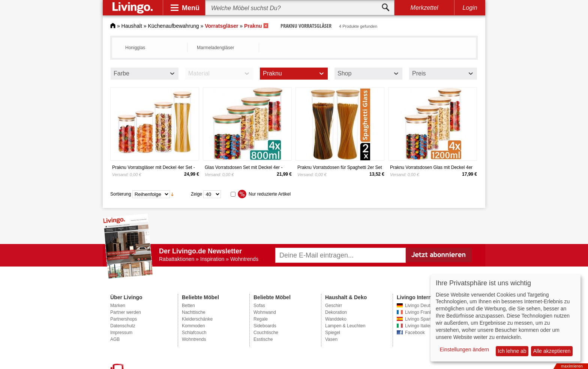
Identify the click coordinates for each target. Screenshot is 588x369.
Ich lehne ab (512, 351)
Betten (188, 306)
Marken (118, 306)
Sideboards (265, 326)
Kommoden (193, 326)
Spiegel (333, 333)
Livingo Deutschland (425, 306)
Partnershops (124, 319)
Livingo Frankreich (423, 312)
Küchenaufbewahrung (173, 26)
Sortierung (121, 194)
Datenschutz (123, 326)
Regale (261, 319)
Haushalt (132, 26)
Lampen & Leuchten (345, 326)
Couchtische (266, 333)
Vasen (331, 339)
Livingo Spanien (421, 319)
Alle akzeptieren (552, 351)
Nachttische (194, 312)
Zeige (196, 194)
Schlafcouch (194, 333)
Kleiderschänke (197, 319)
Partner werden (126, 312)
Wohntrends (194, 339)
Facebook (415, 333)
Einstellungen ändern (465, 349)
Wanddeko (336, 319)
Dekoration (336, 312)
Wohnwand (265, 312)
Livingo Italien (419, 326)
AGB (115, 339)
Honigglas (135, 48)
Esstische (263, 339)
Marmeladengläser (215, 48)
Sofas (259, 306)
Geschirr (334, 306)
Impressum (121, 333)
